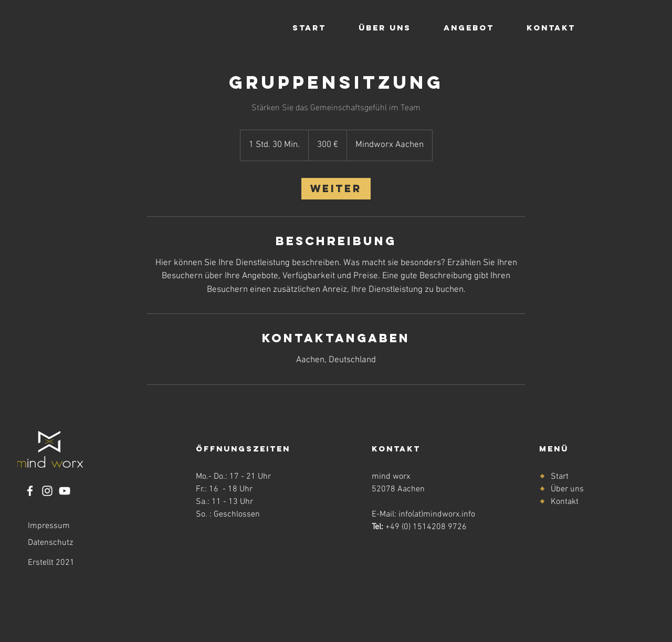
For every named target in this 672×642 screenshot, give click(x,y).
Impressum (49, 526)
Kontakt (565, 502)
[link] (336, 189)
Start (560, 477)
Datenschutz (50, 543)
